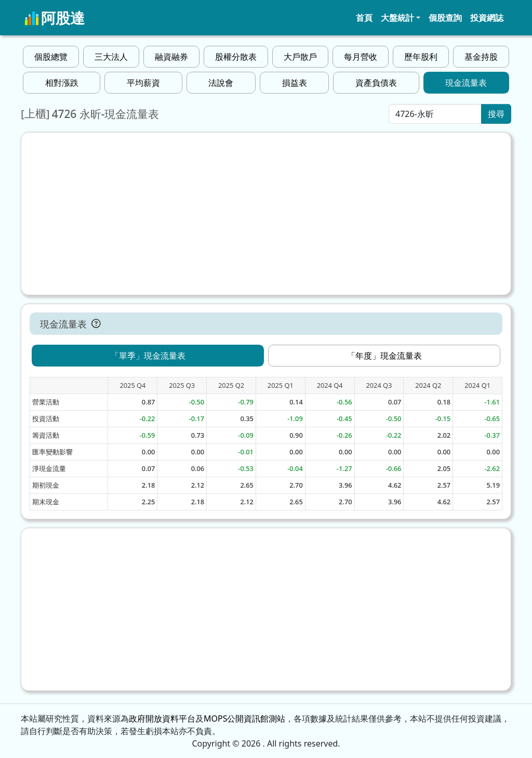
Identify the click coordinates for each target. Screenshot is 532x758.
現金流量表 (466, 83)
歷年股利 (421, 57)
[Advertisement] (266, 214)
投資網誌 (487, 18)
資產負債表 (376, 83)
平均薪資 (143, 83)
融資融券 (171, 57)
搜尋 (496, 114)
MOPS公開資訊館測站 (244, 718)
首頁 (364, 18)
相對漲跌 (62, 83)
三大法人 (111, 57)
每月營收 (361, 57)
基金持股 (481, 57)
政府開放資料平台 (162, 718)
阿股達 (55, 18)
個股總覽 (51, 57)
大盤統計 (397, 18)
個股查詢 (445, 18)
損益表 (295, 83)
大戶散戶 (300, 57)
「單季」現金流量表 (148, 356)
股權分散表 (236, 57)
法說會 (221, 83)
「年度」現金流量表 (384, 356)
